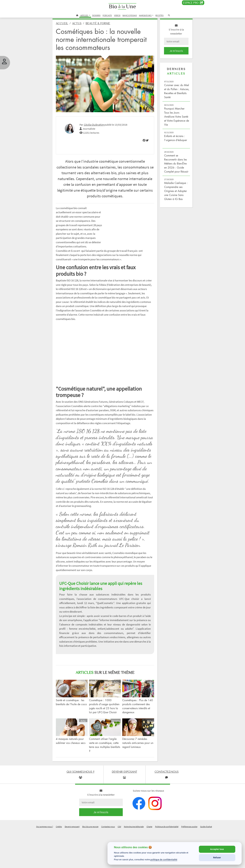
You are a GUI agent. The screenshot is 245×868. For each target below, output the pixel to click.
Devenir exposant (72, 864)
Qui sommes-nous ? (45, 864)
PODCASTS (107, 15)
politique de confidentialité (164, 859)
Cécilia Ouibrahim (99, 123)
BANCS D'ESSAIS (130, 15)
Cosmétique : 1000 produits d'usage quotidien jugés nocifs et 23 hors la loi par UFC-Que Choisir (105, 743)
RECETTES (159, 15)
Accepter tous (217, 849)
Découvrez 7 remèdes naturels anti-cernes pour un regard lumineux (136, 780)
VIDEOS (117, 15)
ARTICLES (84, 15)
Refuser (217, 858)
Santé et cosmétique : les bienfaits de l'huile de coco (76, 739)
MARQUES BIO (145, 15)
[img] (141, 139)
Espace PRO (193, 3)
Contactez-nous (108, 864)
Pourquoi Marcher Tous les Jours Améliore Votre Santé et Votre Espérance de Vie (172, 120)
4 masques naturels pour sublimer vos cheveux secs (75, 780)
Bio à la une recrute (90, 864)
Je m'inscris (172, 54)
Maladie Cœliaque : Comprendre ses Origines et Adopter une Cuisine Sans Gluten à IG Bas (173, 198)
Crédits (59, 864)
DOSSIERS (96, 15)
